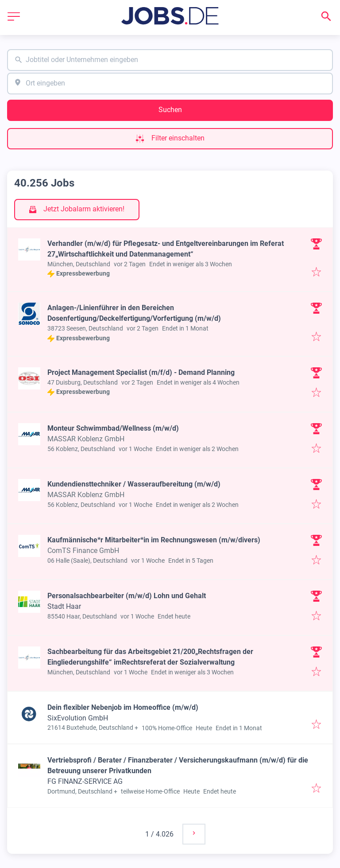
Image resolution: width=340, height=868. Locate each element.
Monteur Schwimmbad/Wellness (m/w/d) (113, 428)
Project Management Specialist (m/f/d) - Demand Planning (141, 372)
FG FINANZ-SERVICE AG (85, 781)
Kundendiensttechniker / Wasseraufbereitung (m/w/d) (134, 484)
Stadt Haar (64, 606)
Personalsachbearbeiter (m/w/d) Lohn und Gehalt (127, 596)
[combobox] (170, 60)
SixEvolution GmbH (78, 718)
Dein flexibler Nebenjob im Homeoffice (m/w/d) (123, 707)
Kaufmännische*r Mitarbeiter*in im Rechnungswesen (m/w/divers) (154, 540)
